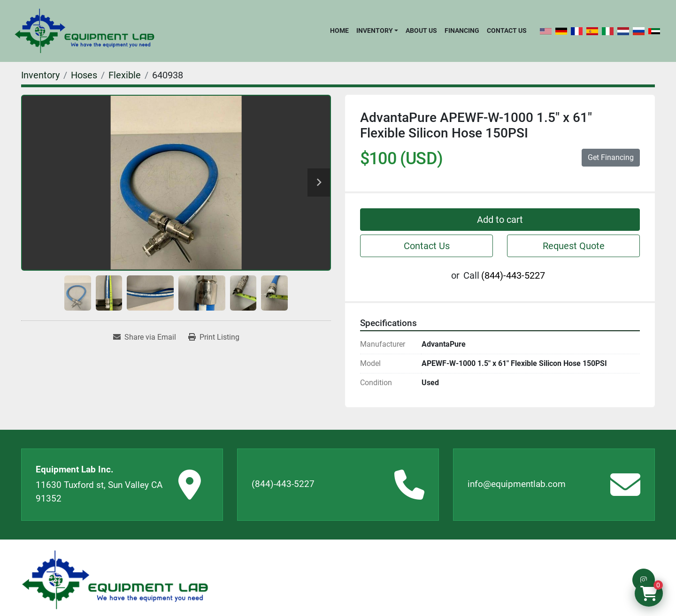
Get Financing (611, 157)
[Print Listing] (214, 337)
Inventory (375, 30)
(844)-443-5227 (513, 275)
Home (339, 30)
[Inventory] (40, 75)
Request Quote (574, 246)
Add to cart (500, 220)
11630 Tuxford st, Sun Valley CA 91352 (99, 492)
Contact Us (507, 30)
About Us (421, 30)
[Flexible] (125, 75)
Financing (462, 30)
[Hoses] (84, 75)
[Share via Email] (145, 337)
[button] (377, 30)
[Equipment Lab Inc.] (115, 580)
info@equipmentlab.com (517, 484)
